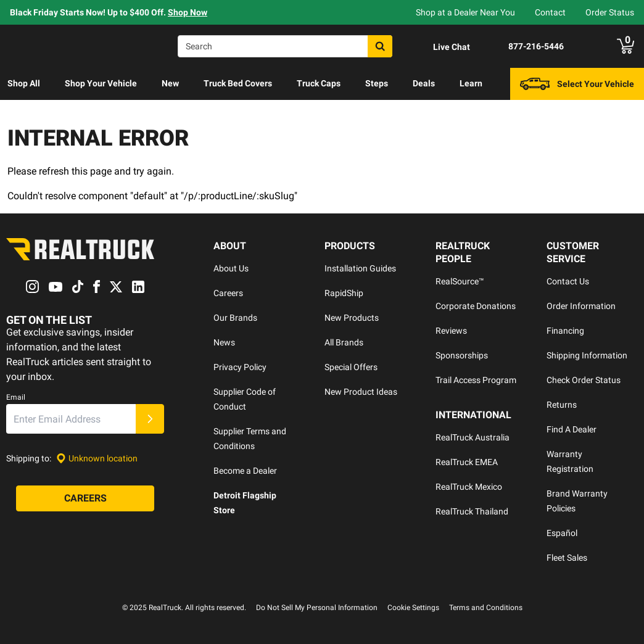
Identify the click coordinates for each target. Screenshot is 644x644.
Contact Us (568, 281)
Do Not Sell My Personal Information (317, 608)
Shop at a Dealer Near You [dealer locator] (465, 12)
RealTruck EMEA (467, 462)
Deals (424, 83)
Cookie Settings (413, 608)
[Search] (285, 46)
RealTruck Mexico (469, 487)
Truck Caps (319, 83)
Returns (562, 405)
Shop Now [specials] (188, 12)
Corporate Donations (476, 306)
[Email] (71, 419)
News (224, 342)
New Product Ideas (361, 392)
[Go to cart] (625, 46)
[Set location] (97, 459)
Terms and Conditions (486, 608)
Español (562, 533)
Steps (377, 83)
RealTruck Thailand (472, 511)
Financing (565, 331)
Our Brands (235, 318)
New (170, 83)
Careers (228, 293)
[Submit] (150, 419)
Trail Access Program (476, 380)
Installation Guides (360, 268)
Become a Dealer (245, 471)
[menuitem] (24, 84)
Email (16, 398)
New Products (352, 318)
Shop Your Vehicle (101, 83)
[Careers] (85, 499)
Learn (471, 83)
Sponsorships (462, 355)
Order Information (581, 306)
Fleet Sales (567, 558)
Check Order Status (584, 380)
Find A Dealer (572, 429)
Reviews (451, 331)
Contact (550, 12)
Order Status (610, 12)
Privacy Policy (240, 367)
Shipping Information (587, 355)
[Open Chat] (441, 47)
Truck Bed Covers (238, 83)
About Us (231, 268)
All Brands (344, 342)
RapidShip (344, 293)
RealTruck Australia (473, 437)
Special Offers (351, 367)
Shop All (24, 83)
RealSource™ (460, 281)
